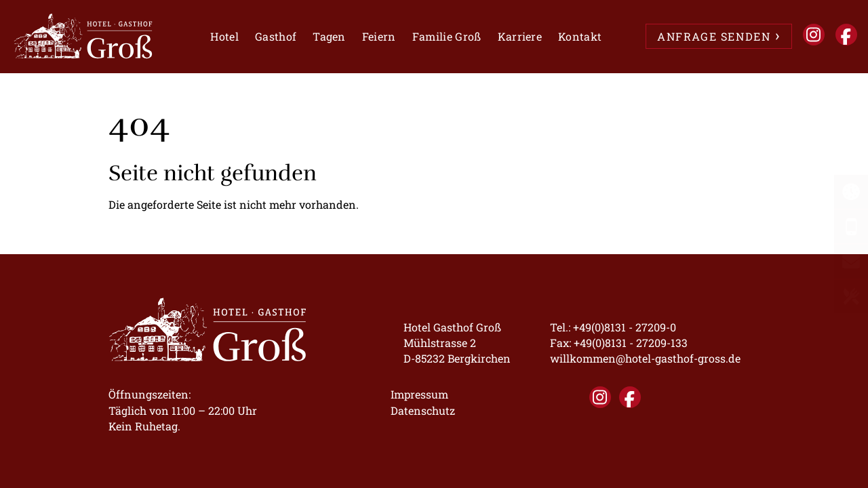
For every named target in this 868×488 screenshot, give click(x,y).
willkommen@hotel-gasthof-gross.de (645, 358)
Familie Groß (447, 36)
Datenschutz (423, 410)
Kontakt (580, 36)
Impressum (419, 394)
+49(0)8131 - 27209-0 (625, 327)
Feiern (379, 36)
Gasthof (276, 36)
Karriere (520, 36)
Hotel (224, 36)
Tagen (329, 36)
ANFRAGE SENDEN (714, 36)
